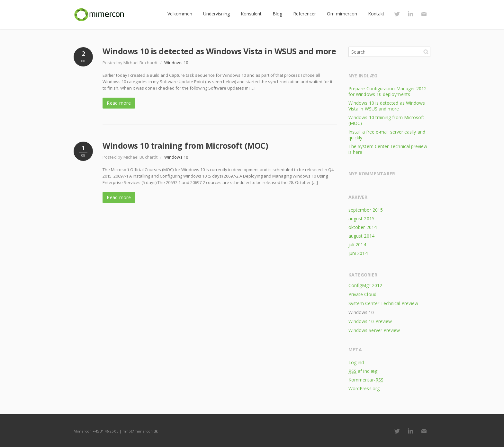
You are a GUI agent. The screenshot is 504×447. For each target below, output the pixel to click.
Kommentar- (366, 380)
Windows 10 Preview (370, 321)
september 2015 (366, 210)
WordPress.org (364, 388)
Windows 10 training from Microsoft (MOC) (185, 145)
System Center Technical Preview (383, 303)
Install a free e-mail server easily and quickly (387, 135)
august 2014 (361, 236)
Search (426, 52)
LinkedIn (410, 14)
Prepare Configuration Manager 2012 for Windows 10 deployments (387, 91)
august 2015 (361, 219)
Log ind (356, 362)
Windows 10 (176, 63)
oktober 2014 (363, 227)
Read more (119, 103)
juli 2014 (357, 245)
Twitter (397, 14)
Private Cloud (362, 294)
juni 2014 (358, 253)
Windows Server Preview (374, 330)
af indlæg (363, 371)
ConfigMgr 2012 (365, 285)
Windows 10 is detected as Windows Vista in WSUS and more (219, 51)
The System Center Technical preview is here (388, 149)
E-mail (424, 14)
